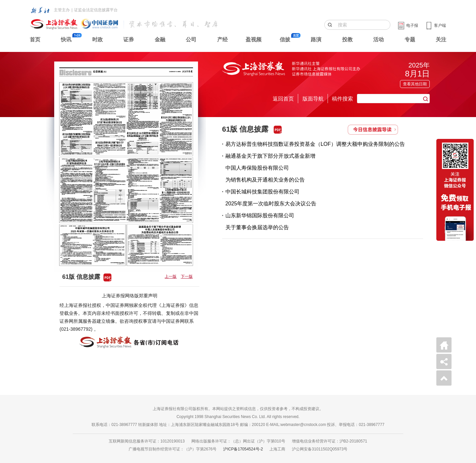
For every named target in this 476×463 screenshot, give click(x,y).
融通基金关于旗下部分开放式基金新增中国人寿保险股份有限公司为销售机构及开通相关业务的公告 (270, 168)
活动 (378, 40)
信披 (285, 40)
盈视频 (254, 40)
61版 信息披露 (245, 129)
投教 (347, 40)
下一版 (187, 276)
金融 (160, 40)
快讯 (66, 40)
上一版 (171, 276)
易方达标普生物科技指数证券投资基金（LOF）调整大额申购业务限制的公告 (315, 144)
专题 (410, 40)
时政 (98, 40)
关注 (441, 40)
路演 (316, 40)
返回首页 (283, 99)
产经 (222, 40)
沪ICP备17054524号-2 (243, 449)
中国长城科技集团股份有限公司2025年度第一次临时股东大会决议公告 (271, 198)
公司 (191, 40)
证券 (129, 40)
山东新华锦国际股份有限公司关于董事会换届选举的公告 (260, 221)
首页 (35, 40)
